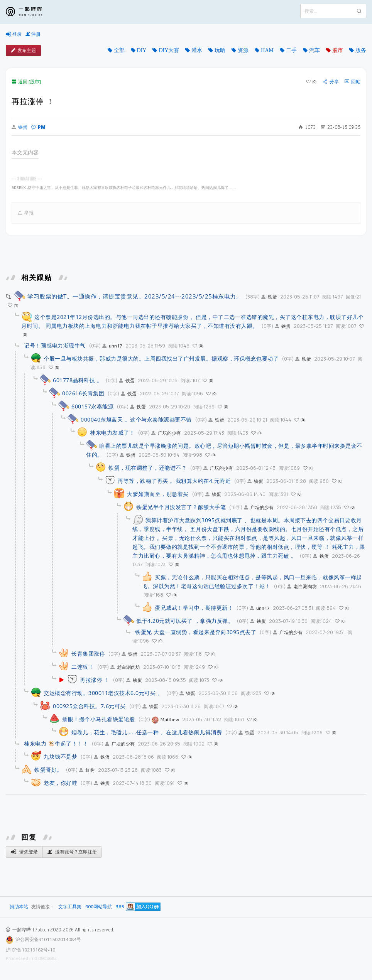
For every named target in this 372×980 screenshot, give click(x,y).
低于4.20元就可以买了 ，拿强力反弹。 (185, 621)
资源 (243, 50)
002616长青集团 (83, 393)
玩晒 (220, 50)
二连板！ (83, 667)
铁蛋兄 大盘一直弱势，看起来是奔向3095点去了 (196, 632)
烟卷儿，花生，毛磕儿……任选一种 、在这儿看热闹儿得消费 (147, 732)
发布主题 (23, 51)
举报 (26, 213)
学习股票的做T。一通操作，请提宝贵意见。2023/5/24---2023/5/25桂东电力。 (135, 296)
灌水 (197, 50)
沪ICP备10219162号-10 (30, 950)
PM (38, 127)
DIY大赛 (169, 50)
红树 (87, 770)
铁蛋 (19, 127)
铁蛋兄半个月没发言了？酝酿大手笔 (181, 507)
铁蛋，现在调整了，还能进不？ (148, 468)
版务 (361, 50)
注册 (33, 34)
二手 (291, 50)
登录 (14, 34)
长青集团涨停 (88, 654)
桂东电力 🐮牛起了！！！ (56, 743)
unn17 (112, 346)
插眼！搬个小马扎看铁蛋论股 (99, 719)
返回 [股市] (26, 82)
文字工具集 (70, 907)
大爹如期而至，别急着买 (158, 494)
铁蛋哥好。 (48, 770)
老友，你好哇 (60, 783)
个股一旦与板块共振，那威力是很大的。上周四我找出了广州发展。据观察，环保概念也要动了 (161, 358)
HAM (267, 50)
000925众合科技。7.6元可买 (89, 706)
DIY (142, 50)
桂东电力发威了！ (112, 433)
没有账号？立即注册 (72, 852)
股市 (338, 50)
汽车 (315, 50)
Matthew (165, 719)
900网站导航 (99, 907)
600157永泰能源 (92, 406)
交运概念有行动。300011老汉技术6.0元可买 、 (103, 693)
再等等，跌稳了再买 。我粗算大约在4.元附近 (174, 481)
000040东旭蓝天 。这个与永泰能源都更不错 (136, 419)
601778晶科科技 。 (78, 380)
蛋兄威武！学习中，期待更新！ (194, 608)
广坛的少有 (166, 433)
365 (120, 907)
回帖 (353, 82)
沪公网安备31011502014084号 (48, 939)
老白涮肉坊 (302, 586)
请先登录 (24, 852)
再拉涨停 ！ (95, 680)
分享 (331, 82)
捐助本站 (19, 907)
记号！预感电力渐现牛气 (55, 345)
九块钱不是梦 (60, 757)
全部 (119, 50)
